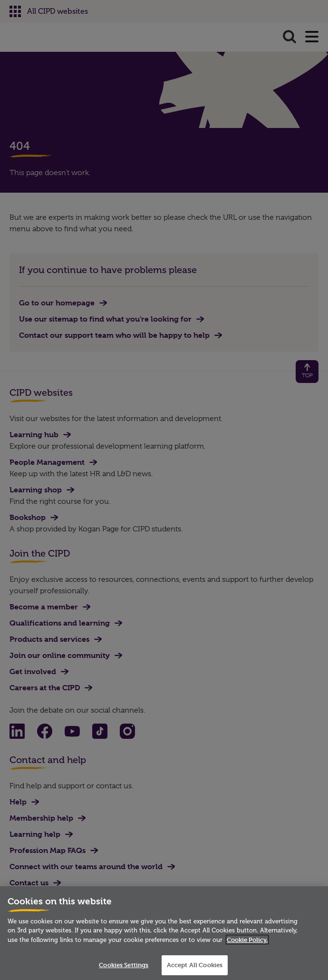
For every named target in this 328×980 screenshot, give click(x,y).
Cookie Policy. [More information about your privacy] (247, 940)
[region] (164, 933)
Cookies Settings (124, 965)
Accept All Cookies (195, 965)
